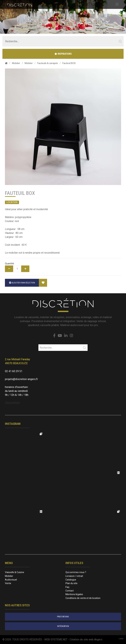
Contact (70, 591)
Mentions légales (74, 594)
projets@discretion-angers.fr (21, 379)
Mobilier (9, 576)
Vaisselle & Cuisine (15, 572)
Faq (67, 587)
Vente (8, 583)
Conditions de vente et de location (83, 598)
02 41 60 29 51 (14, 371)
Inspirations (63, 54)
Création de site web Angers (86, 639)
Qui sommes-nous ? (76, 572)
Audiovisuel (11, 580)
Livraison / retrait (74, 576)
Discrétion (12, 403)
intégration (63, 626)
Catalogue (71, 580)
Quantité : (10, 263)
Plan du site (71, 583)
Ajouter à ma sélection (22, 283)
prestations (63, 617)
